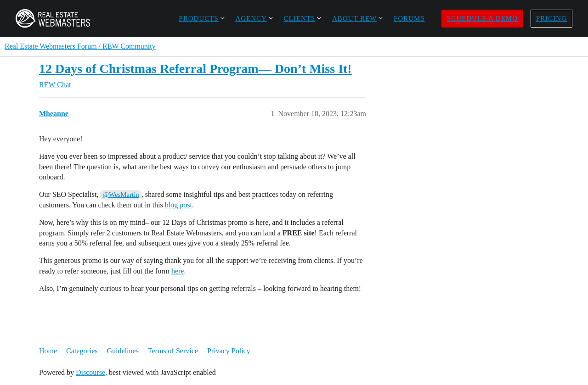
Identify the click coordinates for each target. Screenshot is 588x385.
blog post (178, 205)
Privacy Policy (229, 351)
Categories (82, 351)
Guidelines (123, 351)
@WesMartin (121, 195)
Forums (409, 18)
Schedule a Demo (482, 18)
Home (48, 351)
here (178, 271)
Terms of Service (173, 351)
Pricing (551, 18)
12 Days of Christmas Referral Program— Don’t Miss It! (195, 69)
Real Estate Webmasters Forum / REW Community (80, 46)
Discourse (90, 372)
